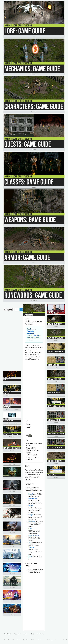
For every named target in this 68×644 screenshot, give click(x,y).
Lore (34, 36)
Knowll (65, 640)
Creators (16, 409)
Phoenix (31, 547)
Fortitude (32, 522)
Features (12, 450)
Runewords (34, 300)
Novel (32, 634)
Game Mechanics (34, 74)
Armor (34, 263)
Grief (30, 529)
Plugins (56, 477)
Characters (34, 112)
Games (8, 382)
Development (17, 382)
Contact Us (7, 640)
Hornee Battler (16, 640)
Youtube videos (35, 335)
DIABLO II (28, 319)
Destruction (33, 499)
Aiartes (33, 640)
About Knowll (8, 634)
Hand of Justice (34, 536)
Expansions (12, 437)
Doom (31, 505)
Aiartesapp (50, 640)
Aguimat (26, 634)
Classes (34, 187)
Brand (31, 494)
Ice (29, 543)
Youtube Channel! (31, 332)
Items (56, 368)
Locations (56, 340)
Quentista (26, 640)
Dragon (31, 515)
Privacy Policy (17, 634)
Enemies (56, 327)
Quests (34, 149)
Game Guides (12, 464)
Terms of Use (40, 634)
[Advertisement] (9, 342)
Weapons (34, 225)
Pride (30, 556)
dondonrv (58, 640)
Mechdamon (41, 640)
